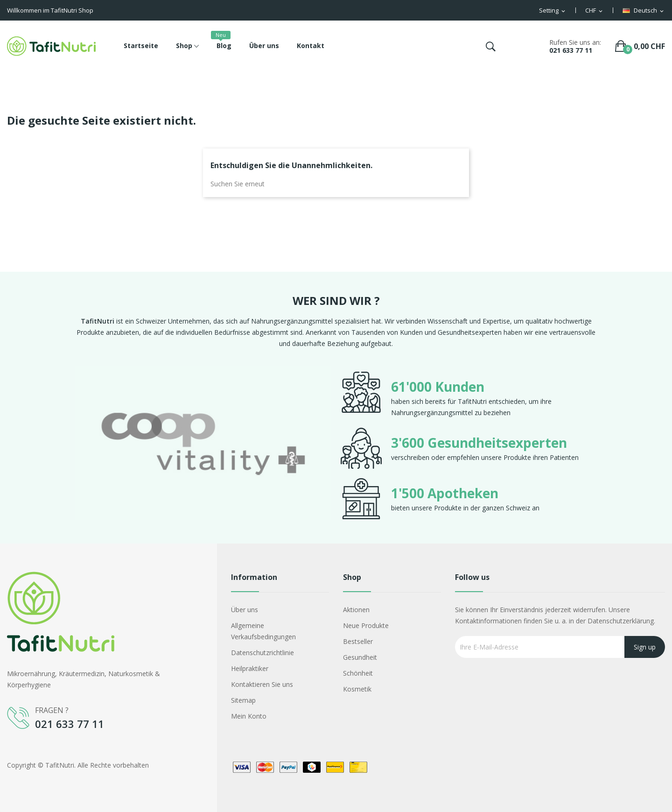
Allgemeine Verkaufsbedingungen (263, 631)
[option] (203, 445)
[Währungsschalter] (595, 11)
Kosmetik (357, 689)
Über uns (245, 610)
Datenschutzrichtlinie (262, 653)
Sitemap (243, 700)
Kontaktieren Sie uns (262, 684)
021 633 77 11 (571, 50)
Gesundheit (360, 657)
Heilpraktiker (250, 668)
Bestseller (358, 641)
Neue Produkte (366, 625)
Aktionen (356, 610)
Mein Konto (249, 716)
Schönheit (358, 673)
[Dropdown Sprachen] (644, 11)
